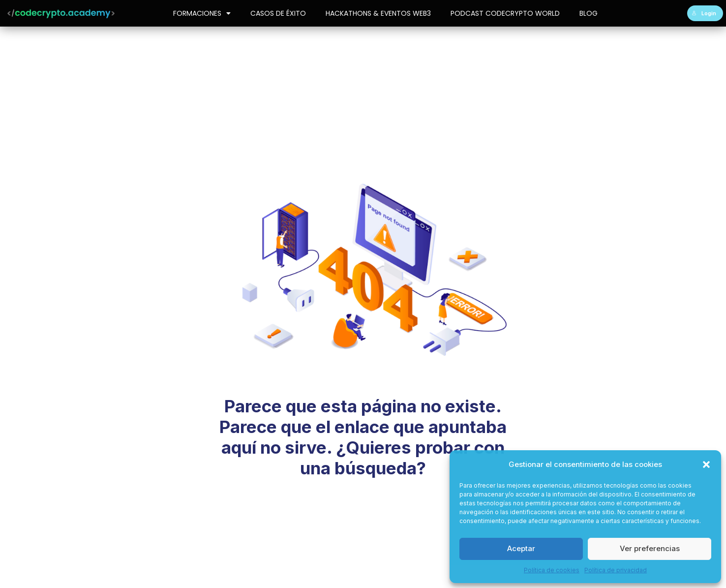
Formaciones (202, 13)
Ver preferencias (650, 548)
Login (704, 13)
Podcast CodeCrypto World (505, 13)
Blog (589, 13)
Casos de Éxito (278, 13)
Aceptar (521, 548)
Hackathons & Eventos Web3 (378, 13)
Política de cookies (552, 570)
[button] (706, 464)
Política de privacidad (616, 570)
